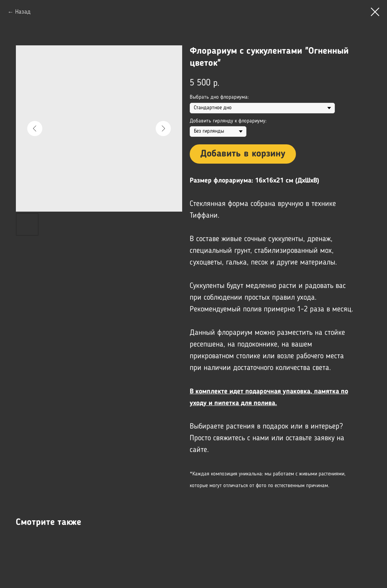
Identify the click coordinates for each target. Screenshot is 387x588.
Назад (23, 12)
